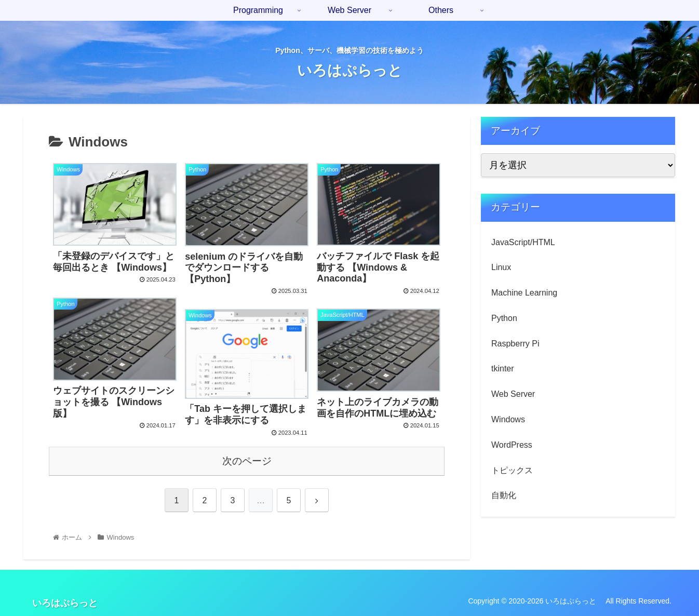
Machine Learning (524, 293)
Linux (501, 267)
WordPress (512, 445)
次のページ (247, 461)
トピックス (512, 470)
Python (504, 318)
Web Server (513, 394)
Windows (508, 419)
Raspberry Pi (515, 344)
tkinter (503, 369)
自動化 (504, 495)
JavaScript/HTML (523, 242)
